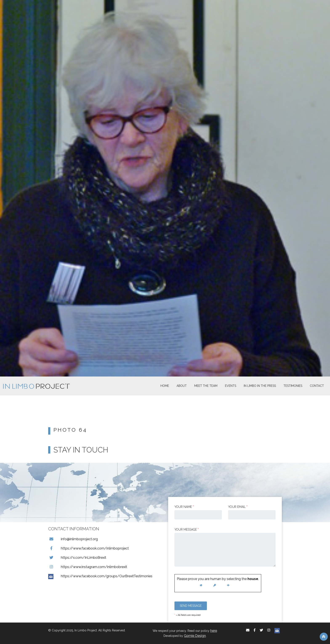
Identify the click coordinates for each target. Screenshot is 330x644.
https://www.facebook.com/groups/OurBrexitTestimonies (100, 576)
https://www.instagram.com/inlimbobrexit (88, 567)
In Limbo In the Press (260, 386)
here (214, 631)
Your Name (184, 507)
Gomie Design (195, 636)
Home (165, 386)
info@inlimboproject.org (73, 539)
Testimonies (293, 386)
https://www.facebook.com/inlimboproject (88, 548)
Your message (187, 530)
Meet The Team (206, 386)
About (182, 386)
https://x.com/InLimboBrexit (77, 558)
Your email (238, 507)
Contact (317, 386)
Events (231, 386)
